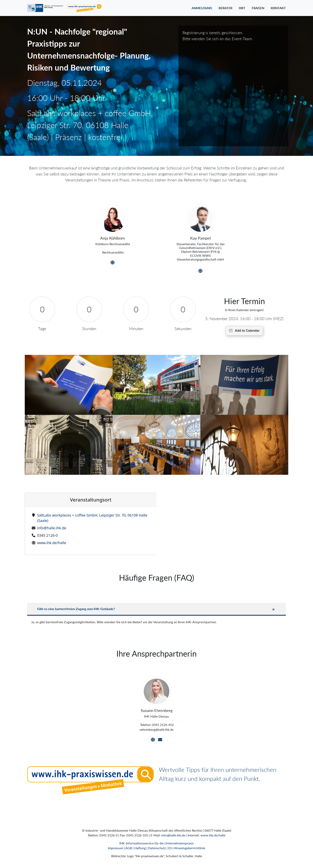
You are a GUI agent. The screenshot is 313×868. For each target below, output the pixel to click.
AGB (129, 848)
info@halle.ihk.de (52, 528)
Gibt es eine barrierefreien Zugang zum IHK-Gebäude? (76, 609)
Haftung (140, 848)
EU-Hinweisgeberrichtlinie (187, 848)
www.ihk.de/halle (52, 543)
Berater (225, 8)
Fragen (258, 8)
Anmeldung (202, 8)
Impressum (116, 848)
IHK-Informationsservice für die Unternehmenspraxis (156, 843)
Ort (242, 8)
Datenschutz (157, 848)
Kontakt (278, 8)
